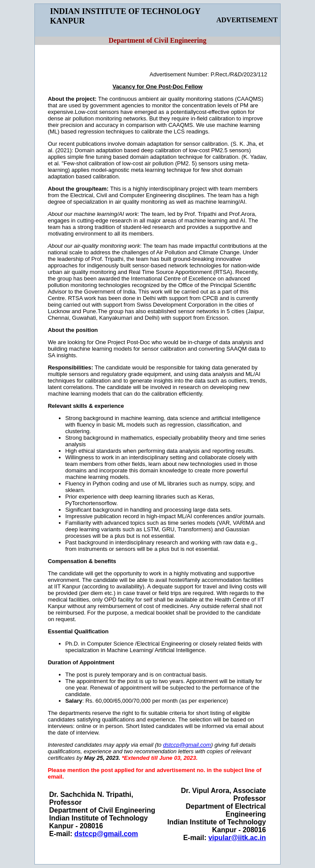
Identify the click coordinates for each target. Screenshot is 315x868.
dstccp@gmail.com (106, 834)
